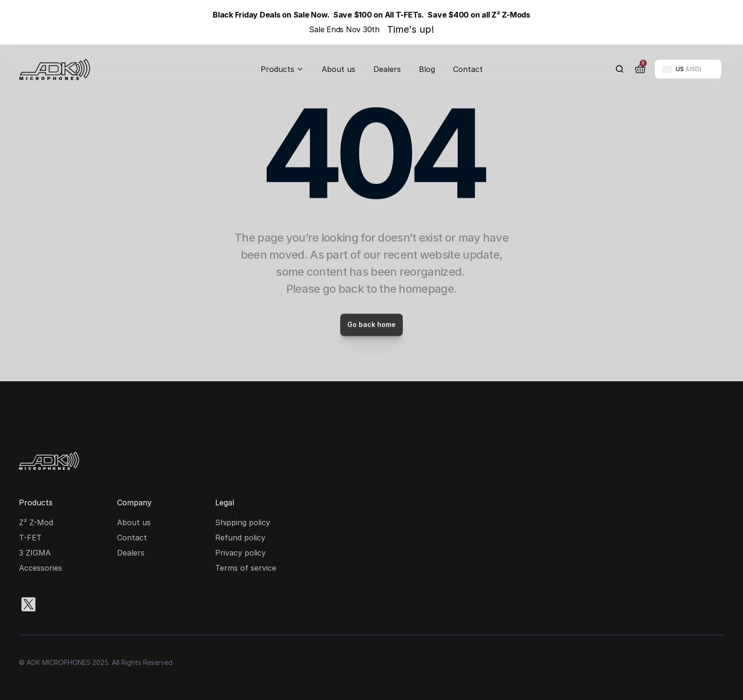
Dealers (387, 69)
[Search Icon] (620, 69)
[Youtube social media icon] (119, 604)
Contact (468, 69)
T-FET (30, 538)
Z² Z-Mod (36, 522)
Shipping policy (243, 522)
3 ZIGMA (35, 553)
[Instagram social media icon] (59, 604)
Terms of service (246, 568)
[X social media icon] (28, 604)
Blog (427, 69)
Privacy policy (240, 553)
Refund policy (240, 538)
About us (339, 69)
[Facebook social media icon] (89, 604)
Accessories (41, 568)
